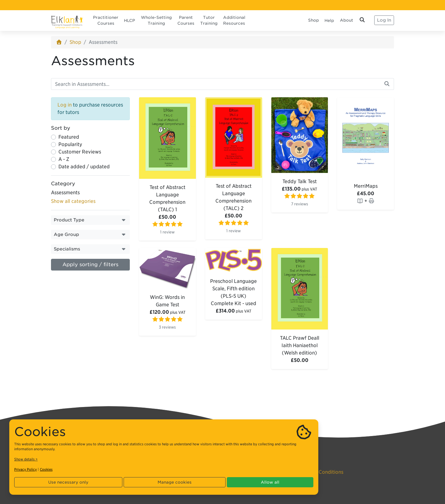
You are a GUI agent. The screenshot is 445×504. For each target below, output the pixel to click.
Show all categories (73, 201)
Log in (65, 105)
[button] (90, 220)
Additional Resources (234, 20)
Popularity (70, 144)
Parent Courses (186, 20)
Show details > (26, 459)
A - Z (64, 159)
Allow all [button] (270, 482)
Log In (384, 20)
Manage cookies (175, 482)
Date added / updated (84, 167)
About (347, 20)
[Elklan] (67, 20)
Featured (69, 137)
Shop (314, 20)
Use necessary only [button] (68, 482)
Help (329, 21)
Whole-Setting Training (156, 20)
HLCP (129, 21)
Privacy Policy (25, 469)
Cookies (46, 469)
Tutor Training (209, 20)
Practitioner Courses (106, 20)
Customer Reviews (80, 152)
